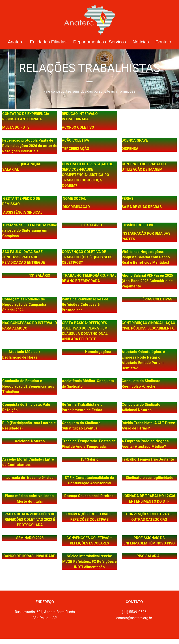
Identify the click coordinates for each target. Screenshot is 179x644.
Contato (163, 42)
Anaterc (16, 42)
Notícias (141, 42)
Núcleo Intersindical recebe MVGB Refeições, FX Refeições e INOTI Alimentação (89, 561)
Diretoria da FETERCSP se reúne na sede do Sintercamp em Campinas (30, 231)
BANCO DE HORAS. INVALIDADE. (30, 556)
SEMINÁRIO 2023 (30, 538)
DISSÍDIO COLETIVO (139, 225)
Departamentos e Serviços (100, 42)
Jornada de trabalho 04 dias (30, 478)
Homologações (91, 352)
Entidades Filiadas (48, 42)
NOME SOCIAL (74, 199)
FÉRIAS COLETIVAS (149, 299)
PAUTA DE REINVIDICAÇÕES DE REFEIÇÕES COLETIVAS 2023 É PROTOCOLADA (30, 520)
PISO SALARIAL (149, 556)
